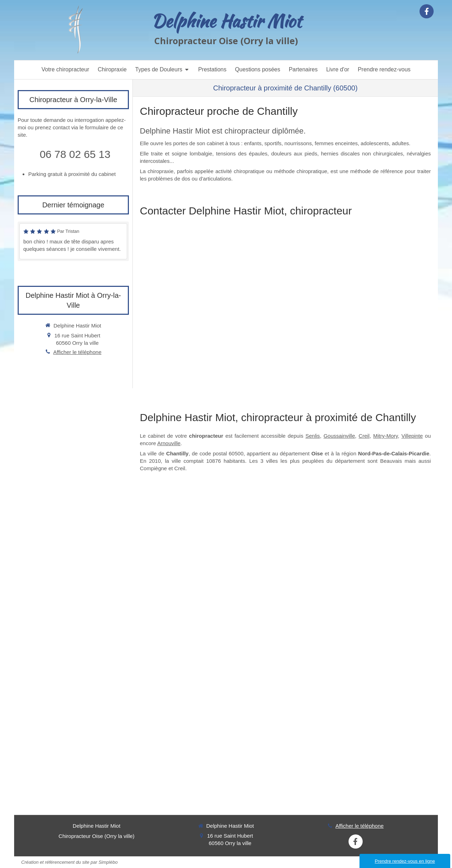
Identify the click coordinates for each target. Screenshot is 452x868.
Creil (364, 436)
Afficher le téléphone (78, 352)
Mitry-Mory (386, 436)
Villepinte (412, 436)
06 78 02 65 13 (75, 154)
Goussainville (339, 436)
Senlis (313, 436)
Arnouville (169, 443)
